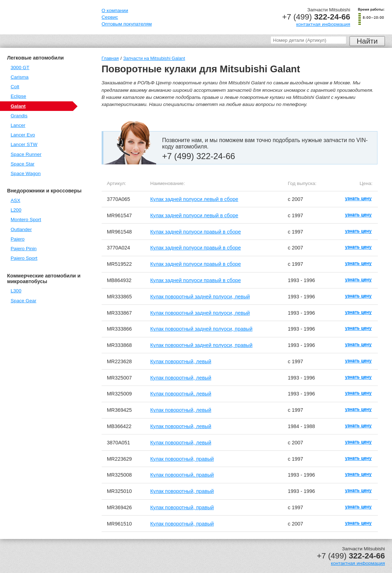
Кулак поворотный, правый (182, 459)
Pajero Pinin (24, 249)
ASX (15, 200)
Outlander (21, 229)
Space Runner (26, 154)
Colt (15, 87)
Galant (18, 106)
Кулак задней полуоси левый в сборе (194, 199)
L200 (16, 210)
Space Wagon (26, 173)
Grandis (19, 116)
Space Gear (24, 301)
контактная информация (323, 24)
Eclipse (18, 96)
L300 (16, 291)
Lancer (18, 125)
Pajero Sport (24, 258)
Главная (110, 58)
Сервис (110, 17)
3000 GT (20, 68)
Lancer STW (24, 144)
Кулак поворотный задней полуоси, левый (200, 297)
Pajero (18, 239)
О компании (115, 10)
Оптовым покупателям (127, 24)
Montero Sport (26, 220)
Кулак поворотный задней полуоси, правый (201, 329)
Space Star (22, 164)
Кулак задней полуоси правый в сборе (195, 232)
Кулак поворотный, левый (181, 361)
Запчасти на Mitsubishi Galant (154, 58)
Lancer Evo (23, 135)
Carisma (20, 77)
